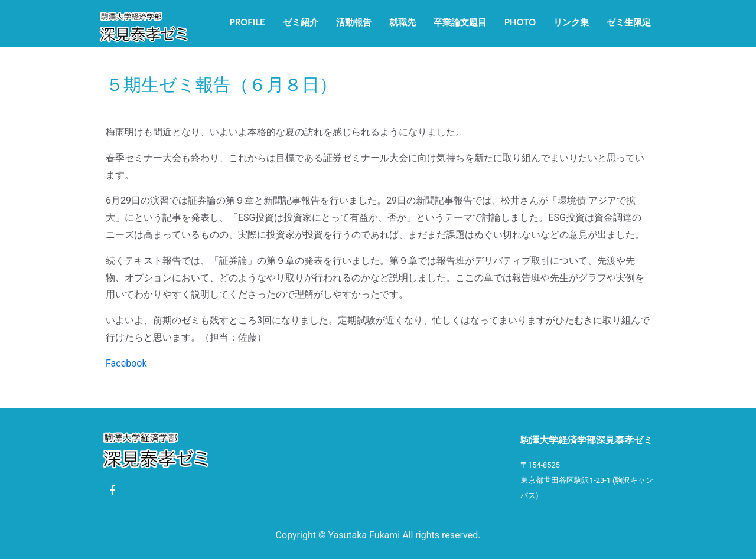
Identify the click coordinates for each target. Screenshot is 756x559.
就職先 (403, 22)
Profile (247, 22)
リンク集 (571, 22)
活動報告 (354, 22)
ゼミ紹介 (301, 22)
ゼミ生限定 (629, 22)
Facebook (126, 363)
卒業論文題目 (460, 22)
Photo (520, 22)
